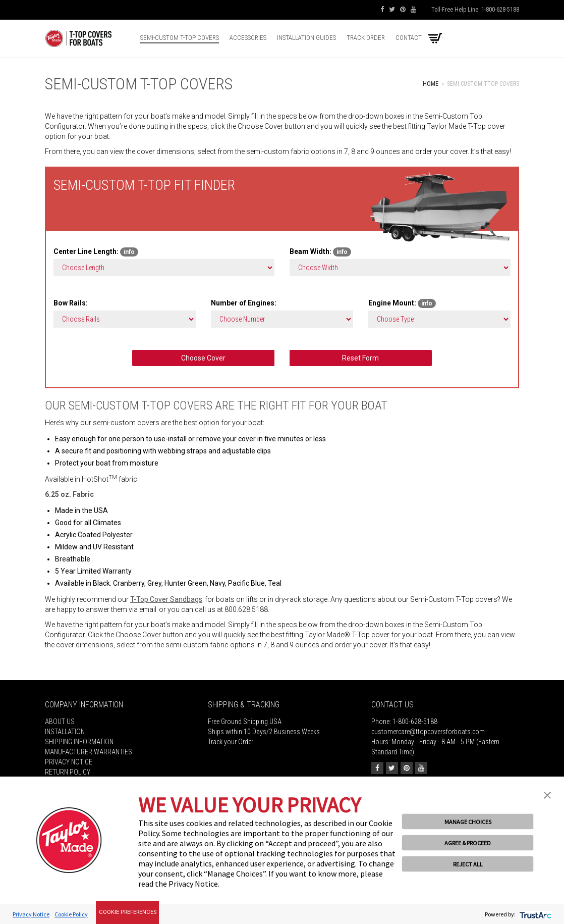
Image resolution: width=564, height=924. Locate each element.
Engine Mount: (402, 303)
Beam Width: (320, 252)
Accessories (248, 38)
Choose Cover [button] (203, 358)
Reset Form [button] (360, 358)
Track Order (366, 38)
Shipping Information (79, 742)
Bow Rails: (71, 303)
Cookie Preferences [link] (128, 912)
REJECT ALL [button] (468, 864)
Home (431, 84)
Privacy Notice (69, 762)
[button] (547, 794)
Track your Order (231, 742)
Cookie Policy (71, 914)
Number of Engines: (244, 303)
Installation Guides (306, 38)
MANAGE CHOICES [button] (468, 822)
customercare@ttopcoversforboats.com (428, 732)
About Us (60, 722)
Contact (409, 38)
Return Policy (68, 772)
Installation (65, 732)
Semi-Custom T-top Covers (180, 38)
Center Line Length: (96, 252)
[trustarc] (534, 914)
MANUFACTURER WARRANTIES (89, 752)
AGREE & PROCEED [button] (468, 843)
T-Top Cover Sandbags (166, 599)
